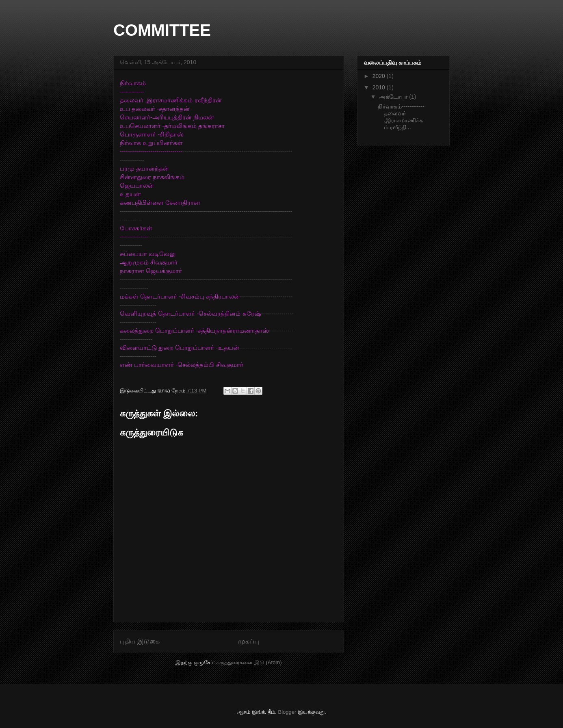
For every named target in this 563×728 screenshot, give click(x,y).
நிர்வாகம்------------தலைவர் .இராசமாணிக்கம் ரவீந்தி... (401, 117)
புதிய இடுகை (140, 641)
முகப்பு (249, 641)
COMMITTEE (162, 30)
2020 (380, 76)
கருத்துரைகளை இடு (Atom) (249, 662)
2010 (380, 87)
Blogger (287, 712)
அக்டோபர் (394, 97)
